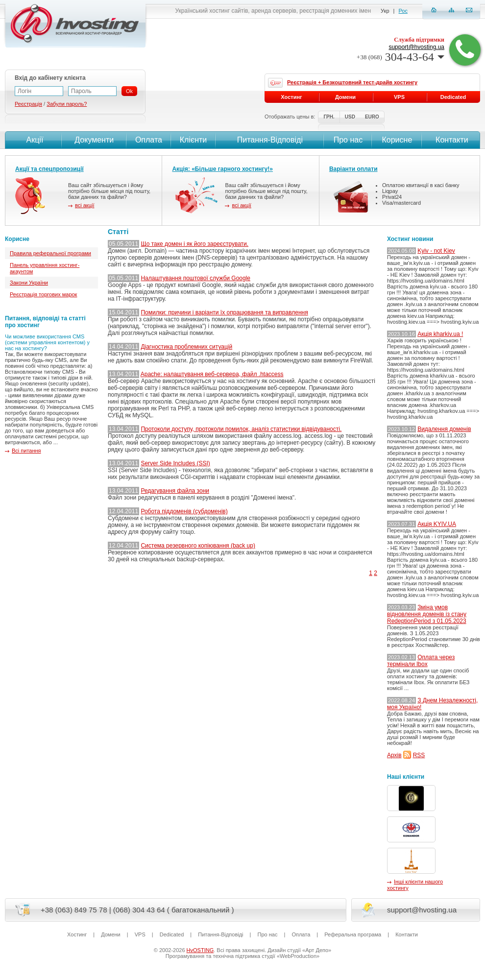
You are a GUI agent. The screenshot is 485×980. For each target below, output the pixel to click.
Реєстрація (28, 104)
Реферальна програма (353, 934)
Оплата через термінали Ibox (421, 661)
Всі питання (26, 451)
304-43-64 (400, 57)
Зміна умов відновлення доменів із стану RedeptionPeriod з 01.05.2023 (427, 614)
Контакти (451, 140)
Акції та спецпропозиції (49, 169)
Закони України (29, 283)
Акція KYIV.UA (437, 524)
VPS (399, 97)
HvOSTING (200, 950)
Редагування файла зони (175, 491)
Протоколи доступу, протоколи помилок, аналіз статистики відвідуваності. (241, 429)
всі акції (85, 205)
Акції (34, 140)
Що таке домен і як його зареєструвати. (194, 244)
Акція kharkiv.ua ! (440, 334)
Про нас (348, 140)
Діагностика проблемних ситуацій (186, 347)
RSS (419, 755)
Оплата (149, 140)
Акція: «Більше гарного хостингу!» (222, 169)
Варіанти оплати (353, 169)
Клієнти (193, 140)
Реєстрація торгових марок (43, 294)
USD (350, 117)
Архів (394, 755)
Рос (403, 11)
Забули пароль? (67, 104)
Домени (345, 97)
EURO (372, 117)
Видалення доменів (444, 429)
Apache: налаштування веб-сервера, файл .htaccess (212, 374)
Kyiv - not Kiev (436, 251)
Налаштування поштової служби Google (195, 278)
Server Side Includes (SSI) (175, 463)
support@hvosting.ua (416, 47)
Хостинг (291, 97)
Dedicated (453, 97)
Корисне (397, 140)
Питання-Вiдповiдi (270, 140)
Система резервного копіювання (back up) (198, 546)
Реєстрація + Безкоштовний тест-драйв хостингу (352, 82)
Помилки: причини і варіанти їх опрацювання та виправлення (224, 312)
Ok (129, 91)
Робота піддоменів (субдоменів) (184, 511)
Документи (94, 140)
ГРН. (329, 117)
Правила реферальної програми (50, 253)
